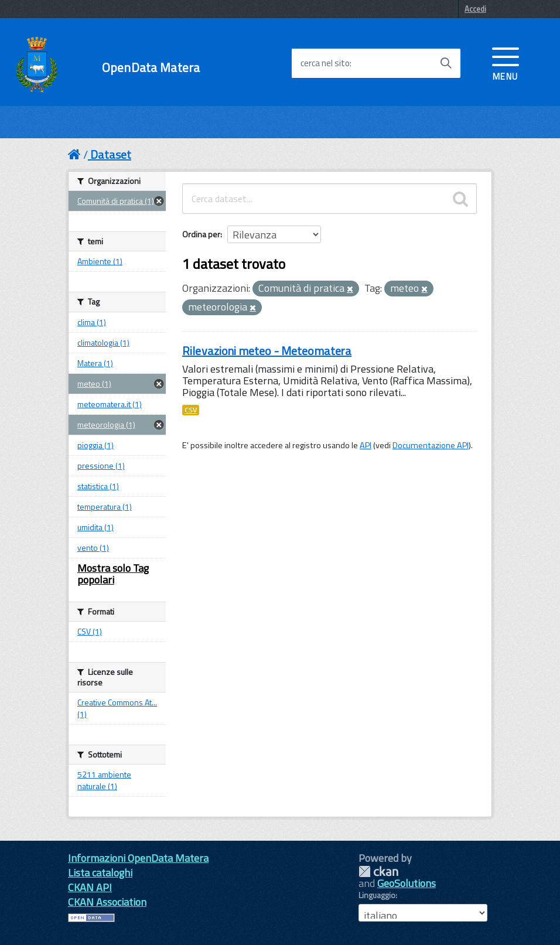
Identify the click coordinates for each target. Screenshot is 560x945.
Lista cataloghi (100, 873)
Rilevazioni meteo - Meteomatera (267, 351)
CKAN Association (107, 902)
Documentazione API (431, 445)
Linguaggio (377, 895)
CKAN (378, 871)
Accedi (475, 9)
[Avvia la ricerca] (446, 63)
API (366, 445)
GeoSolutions (407, 883)
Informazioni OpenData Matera (138, 858)
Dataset (111, 154)
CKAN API (90, 887)
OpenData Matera (151, 68)
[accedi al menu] (506, 63)
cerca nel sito (325, 63)
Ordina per (201, 234)
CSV (191, 410)
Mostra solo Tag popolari (113, 574)
